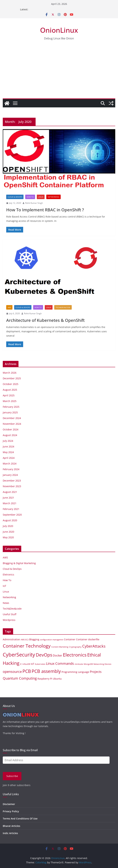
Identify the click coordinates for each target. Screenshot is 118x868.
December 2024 (12, 418)
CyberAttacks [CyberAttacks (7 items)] (94, 646)
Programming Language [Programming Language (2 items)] (75, 672)
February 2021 (11, 509)
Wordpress (9, 620)
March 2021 (10, 503)
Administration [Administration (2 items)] (11, 639)
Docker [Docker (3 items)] (58, 655)
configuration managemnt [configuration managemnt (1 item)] (52, 640)
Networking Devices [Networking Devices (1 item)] (102, 664)
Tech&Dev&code (63, 307)
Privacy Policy (11, 811)
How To (30, 197)
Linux (41, 197)
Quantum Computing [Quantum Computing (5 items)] (20, 678)
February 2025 (11, 407)
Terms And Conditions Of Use (20, 819)
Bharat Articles (11, 826)
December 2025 (12, 378)
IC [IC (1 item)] (21, 664)
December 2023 (12, 481)
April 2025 (9, 395)
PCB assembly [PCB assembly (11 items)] (46, 671)
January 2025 (10, 412)
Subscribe (12, 776)
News (6, 603)
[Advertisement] (59, 73)
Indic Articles (10, 833)
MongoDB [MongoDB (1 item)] (88, 664)
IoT (4, 586)
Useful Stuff (10, 614)
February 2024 (11, 469)
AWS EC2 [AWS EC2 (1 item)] (25, 640)
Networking (53, 197)
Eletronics (8, 575)
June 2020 (8, 532)
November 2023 (12, 486)
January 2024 (10, 475)
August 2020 (10, 520)
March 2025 (10, 401)
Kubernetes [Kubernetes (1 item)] (40, 664)
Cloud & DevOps (15, 197)
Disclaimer (9, 804)
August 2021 (10, 492)
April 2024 (9, 458)
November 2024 (12, 424)
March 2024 (10, 464)
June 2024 (8, 446)
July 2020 (8, 526)
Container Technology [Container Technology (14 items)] (27, 646)
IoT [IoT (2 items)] (32, 664)
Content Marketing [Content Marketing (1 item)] (60, 647)
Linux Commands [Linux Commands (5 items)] (60, 663)
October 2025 (11, 384)
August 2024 (10, 435)
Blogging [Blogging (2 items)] (34, 639)
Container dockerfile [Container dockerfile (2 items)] (88, 639)
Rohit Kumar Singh (34, 203)
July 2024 (8, 441)
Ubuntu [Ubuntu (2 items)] (57, 679)
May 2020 (8, 537)
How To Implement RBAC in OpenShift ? (45, 210)
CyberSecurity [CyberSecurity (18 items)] (19, 655)
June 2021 (8, 498)
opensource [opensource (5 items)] (12, 672)
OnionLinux (59, 30)
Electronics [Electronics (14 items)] (75, 655)
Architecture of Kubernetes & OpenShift (45, 320)
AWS (9, 307)
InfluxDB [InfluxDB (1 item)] (26, 664)
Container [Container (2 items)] (70, 639)
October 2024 (11, 429)
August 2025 (10, 390)
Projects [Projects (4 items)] (96, 672)
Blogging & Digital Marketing (19, 563)
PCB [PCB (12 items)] (27, 671)
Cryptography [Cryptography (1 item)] (75, 647)
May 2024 (8, 452)
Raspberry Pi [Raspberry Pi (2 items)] (45, 679)
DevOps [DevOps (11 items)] (44, 655)
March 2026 (10, 373)
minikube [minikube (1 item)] (79, 664)
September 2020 (12, 515)
